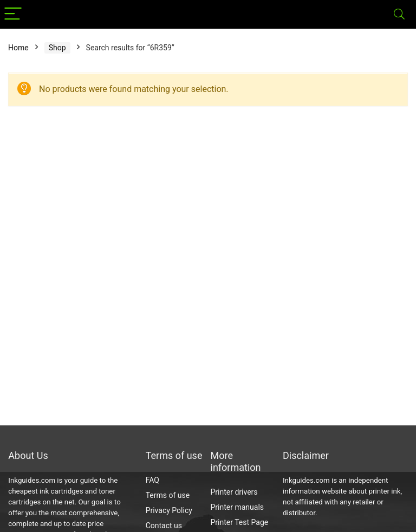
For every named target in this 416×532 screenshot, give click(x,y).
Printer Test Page (240, 522)
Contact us (164, 526)
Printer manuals (238, 507)
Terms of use (168, 495)
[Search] (399, 14)
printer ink (385, 491)
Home (18, 48)
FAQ (152, 480)
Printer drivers (234, 492)
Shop (57, 48)
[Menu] (13, 14)
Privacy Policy (169, 510)
